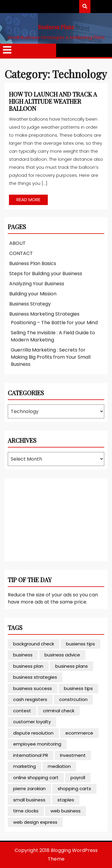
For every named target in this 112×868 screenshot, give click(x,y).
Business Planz (56, 27)
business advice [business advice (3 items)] (62, 655)
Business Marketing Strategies (44, 314)
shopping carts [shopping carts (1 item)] (74, 789)
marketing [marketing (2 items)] (24, 766)
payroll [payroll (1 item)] (78, 778)
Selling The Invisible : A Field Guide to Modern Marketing (53, 336)
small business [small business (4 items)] (29, 800)
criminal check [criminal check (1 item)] (59, 711)
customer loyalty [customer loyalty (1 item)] (32, 722)
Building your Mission (33, 294)
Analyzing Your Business (37, 284)
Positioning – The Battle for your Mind (54, 323)
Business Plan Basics (33, 263)
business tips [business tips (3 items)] (78, 688)
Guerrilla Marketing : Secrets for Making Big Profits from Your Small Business (51, 357)
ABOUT (17, 243)
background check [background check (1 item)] (34, 644)
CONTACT (21, 253)
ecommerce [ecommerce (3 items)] (79, 733)
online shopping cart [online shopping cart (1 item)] (36, 778)
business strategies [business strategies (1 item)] (35, 677)
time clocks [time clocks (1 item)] (26, 811)
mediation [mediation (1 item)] (59, 766)
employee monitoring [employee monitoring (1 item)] (37, 744)
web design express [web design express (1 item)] (35, 822)
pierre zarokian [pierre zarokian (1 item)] (29, 789)
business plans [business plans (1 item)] (72, 666)
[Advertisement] (53, 519)
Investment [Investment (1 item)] (73, 755)
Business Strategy (30, 304)
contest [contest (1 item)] (22, 711)
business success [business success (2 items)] (33, 688)
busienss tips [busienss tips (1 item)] (80, 644)
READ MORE (25, 199)
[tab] (7, 50)
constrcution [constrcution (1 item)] (73, 699)
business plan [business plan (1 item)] (28, 666)
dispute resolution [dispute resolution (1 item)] (33, 733)
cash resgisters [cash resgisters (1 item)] (30, 699)
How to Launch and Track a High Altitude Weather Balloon (53, 101)
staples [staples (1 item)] (66, 800)
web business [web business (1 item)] (66, 811)
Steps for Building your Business (46, 274)
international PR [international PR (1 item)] (31, 755)
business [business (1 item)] (23, 655)
